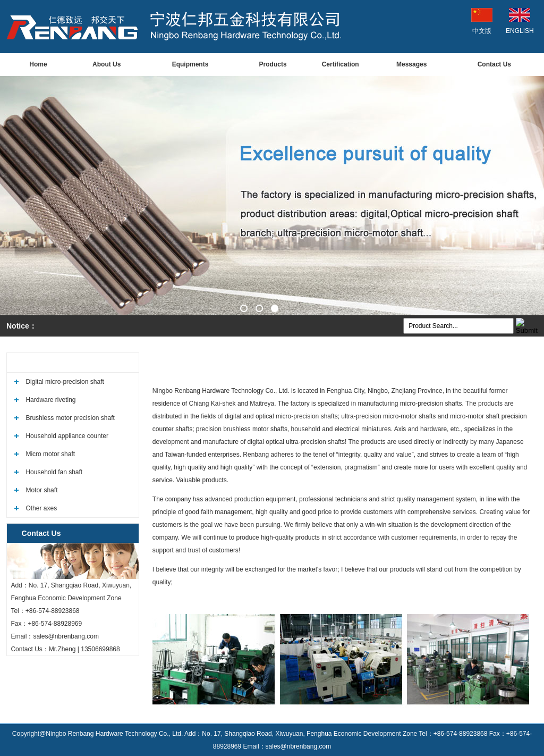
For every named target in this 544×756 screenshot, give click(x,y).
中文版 (482, 31)
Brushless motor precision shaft (70, 418)
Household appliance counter (67, 436)
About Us (107, 64)
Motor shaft (41, 490)
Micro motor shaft (50, 454)
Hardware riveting (50, 400)
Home (38, 64)
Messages (411, 64)
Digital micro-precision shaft (65, 382)
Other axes (41, 508)
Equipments (190, 64)
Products (273, 64)
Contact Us (494, 64)
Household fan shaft (54, 472)
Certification (341, 64)
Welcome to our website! (494, 362)
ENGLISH (520, 31)
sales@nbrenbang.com (66, 636)
